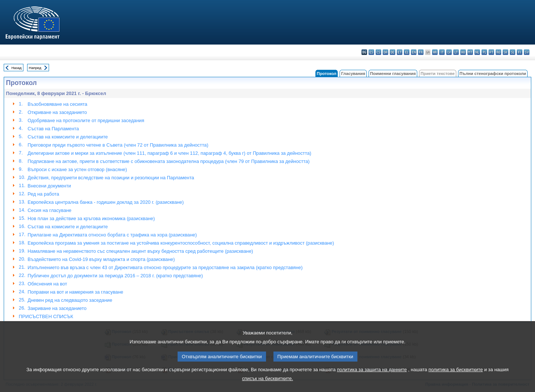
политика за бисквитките (455, 375)
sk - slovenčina (505, 52)
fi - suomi (520, 52)
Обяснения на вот (47, 284)
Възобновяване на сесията (57, 104)
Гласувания (353, 73)
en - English (414, 52)
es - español (371, 52)
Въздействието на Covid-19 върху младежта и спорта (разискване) (101, 259)
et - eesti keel (400, 52)
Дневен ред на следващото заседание (70, 300)
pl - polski (484, 52)
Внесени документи (49, 186)
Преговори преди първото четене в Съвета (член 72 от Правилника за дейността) (118, 145)
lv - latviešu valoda (449, 52)
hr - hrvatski (435, 52)
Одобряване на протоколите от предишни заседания (86, 120)
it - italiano (442, 52)
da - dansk (385, 52)
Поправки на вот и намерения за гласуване (75, 292)
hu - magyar (463, 52)
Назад (17, 68)
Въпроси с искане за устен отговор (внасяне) (77, 169)
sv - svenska (527, 52)
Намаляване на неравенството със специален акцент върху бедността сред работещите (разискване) (140, 251)
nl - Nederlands (477, 52)
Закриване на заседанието (57, 308)
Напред (35, 68)
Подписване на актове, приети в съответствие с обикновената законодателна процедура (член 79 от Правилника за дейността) (168, 161)
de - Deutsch (393, 52)
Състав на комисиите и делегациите (68, 137)
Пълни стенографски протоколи (493, 73)
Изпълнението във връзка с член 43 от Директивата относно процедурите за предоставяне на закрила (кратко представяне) (165, 267)
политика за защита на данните (372, 375)
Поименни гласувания (393, 73)
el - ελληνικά (407, 52)
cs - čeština (378, 52)
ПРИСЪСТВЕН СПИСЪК (46, 316)
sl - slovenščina (513, 52)
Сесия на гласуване (49, 210)
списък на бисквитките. (267, 384)
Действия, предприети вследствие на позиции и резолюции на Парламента (111, 178)
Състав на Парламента (53, 129)
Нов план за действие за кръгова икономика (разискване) (91, 218)
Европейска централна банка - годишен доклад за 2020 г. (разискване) (106, 202)
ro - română (498, 52)
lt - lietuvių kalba (456, 52)
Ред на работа (43, 194)
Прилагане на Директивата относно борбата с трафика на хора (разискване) (112, 235)
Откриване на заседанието (57, 112)
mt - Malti (470, 52)
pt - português (491, 52)
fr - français (421, 52)
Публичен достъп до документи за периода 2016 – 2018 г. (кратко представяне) (115, 276)
